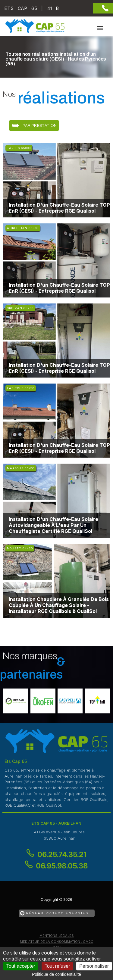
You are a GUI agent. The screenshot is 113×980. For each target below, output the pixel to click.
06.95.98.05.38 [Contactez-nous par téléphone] (62, 866)
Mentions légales (57, 936)
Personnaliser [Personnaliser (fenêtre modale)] (94, 966)
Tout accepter (21, 966)
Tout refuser (57, 966)
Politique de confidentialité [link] (56, 974)
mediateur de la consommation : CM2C (57, 942)
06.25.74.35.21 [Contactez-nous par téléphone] (62, 855)
